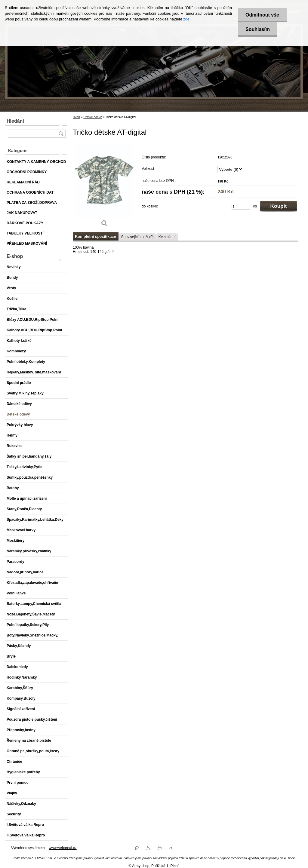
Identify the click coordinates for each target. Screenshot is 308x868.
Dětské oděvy (92, 117)
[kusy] (241, 207)
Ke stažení (167, 237)
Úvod (76, 117)
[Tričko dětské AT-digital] (104, 187)
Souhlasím (258, 29)
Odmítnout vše (262, 15)
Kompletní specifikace (95, 236)
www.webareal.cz (63, 848)
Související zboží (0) (137, 237)
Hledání (15, 121)
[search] (61, 134)
